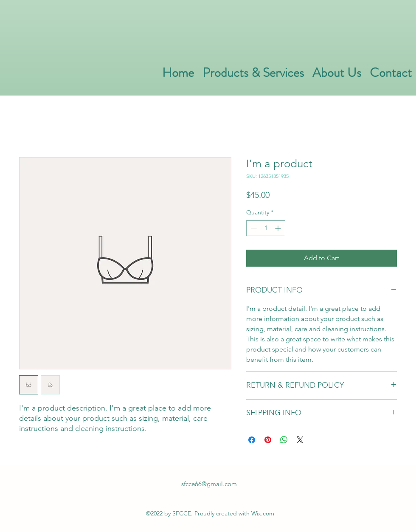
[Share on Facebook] (252, 440)
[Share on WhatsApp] (284, 440)
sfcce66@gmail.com (209, 484)
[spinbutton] (266, 228)
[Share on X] (300, 440)
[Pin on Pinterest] (268, 440)
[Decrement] (253, 228)
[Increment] (279, 228)
